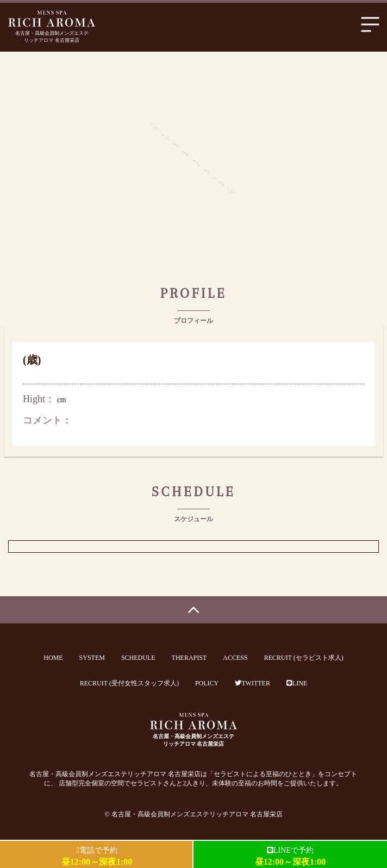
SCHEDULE (138, 658)
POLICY (207, 683)
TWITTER (252, 683)
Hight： (39, 399)
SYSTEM (92, 658)
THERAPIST (189, 658)
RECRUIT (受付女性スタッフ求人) (129, 683)
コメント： (47, 420)
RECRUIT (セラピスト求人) (304, 658)
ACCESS (235, 658)
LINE (297, 683)
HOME (53, 658)
